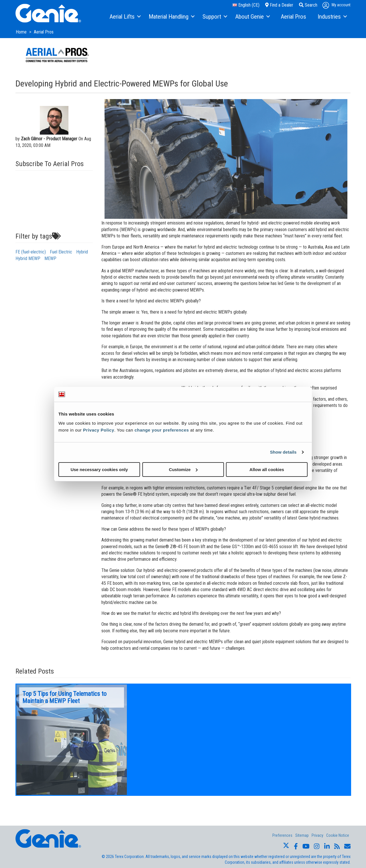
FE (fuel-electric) (31, 252)
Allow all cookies (267, 469)
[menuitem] (125, 17)
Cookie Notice (338, 835)
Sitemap (302, 835)
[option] (72, 740)
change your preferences (162, 430)
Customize (183, 469)
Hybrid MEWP (28, 258)
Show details (283, 452)
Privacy (317, 835)
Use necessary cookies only (99, 469)
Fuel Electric (61, 252)
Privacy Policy (99, 430)
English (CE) (246, 5)
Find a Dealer (279, 5)
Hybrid (82, 252)
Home (22, 32)
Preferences (282, 835)
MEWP (50, 258)
